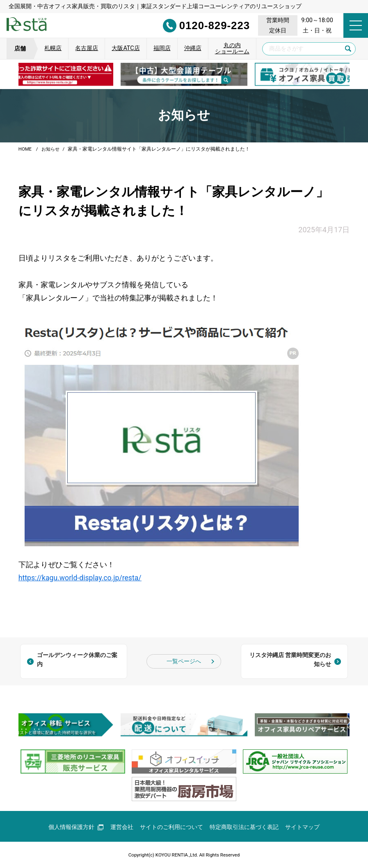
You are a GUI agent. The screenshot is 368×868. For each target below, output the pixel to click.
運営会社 (122, 826)
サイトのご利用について (171, 826)
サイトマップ (302, 826)
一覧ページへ (184, 661)
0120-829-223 (196, 25)
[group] (184, 74)
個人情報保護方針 (76, 826)
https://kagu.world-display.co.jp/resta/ (81, 577)
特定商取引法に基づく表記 (244, 826)
